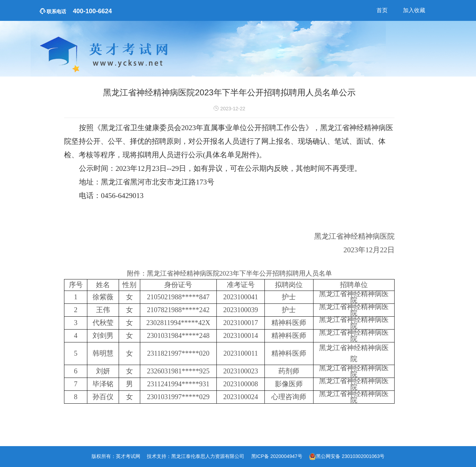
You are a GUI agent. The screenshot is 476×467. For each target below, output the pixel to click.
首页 (382, 10)
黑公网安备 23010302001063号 (350, 456)
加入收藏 (414, 10)
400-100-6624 (76, 11)
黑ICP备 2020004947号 (277, 456)
